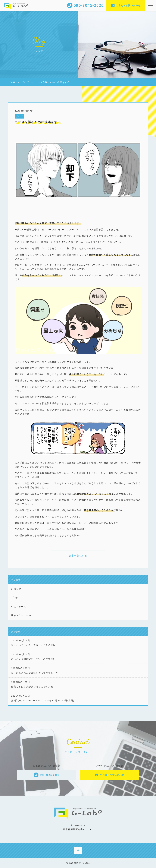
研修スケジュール (21, 615)
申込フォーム (19, 606)
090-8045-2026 (49, 775)
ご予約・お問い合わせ (128, 5)
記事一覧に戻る (78, 556)
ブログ (19, 116)
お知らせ (16, 589)
